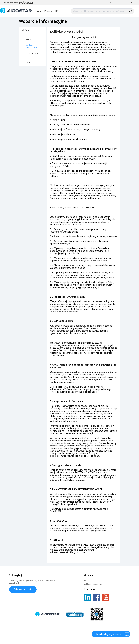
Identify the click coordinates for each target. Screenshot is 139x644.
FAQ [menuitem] (28, 62)
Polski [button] (131, 3)
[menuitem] (32, 38)
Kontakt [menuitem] (30, 39)
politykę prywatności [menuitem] (31, 46)
